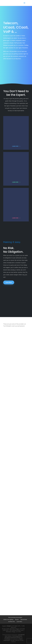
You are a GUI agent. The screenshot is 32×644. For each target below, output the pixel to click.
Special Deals (24, 620)
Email (9, 626)
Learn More (9, 282)
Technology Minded (17, 636)
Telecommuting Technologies (15, 617)
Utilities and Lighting (8, 620)
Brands (17, 620)
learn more (15, 146)
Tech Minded (21, 635)
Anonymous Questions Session (13, 637)
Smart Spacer (8, 636)
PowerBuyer (8, 639)
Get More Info (12, 622)
